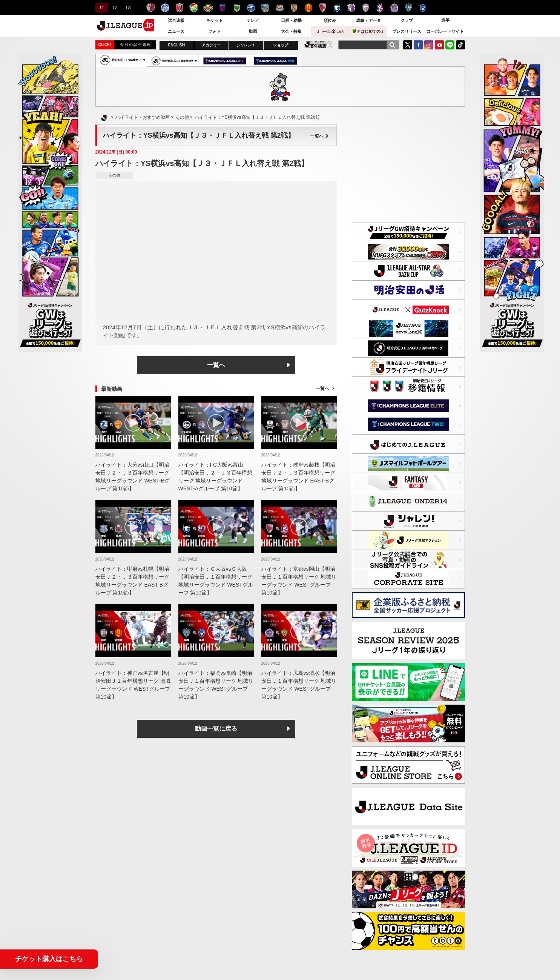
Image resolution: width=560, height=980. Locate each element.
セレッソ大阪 (351, 8)
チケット (215, 20)
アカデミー (211, 45)
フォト (214, 31)
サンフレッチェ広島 (394, 8)
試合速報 (176, 20)
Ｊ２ (114, 8)
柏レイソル (208, 8)
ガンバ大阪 (337, 8)
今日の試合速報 (136, 45)
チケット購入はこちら (49, 959)
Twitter (408, 45)
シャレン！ (246, 45)
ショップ (281, 45)
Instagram (429, 45)
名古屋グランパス (308, 8)
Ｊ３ (127, 8)
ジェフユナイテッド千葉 (194, 8)
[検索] (392, 45)
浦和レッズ (179, 8)
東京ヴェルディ (237, 8)
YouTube (439, 45)
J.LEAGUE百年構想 (319, 45)
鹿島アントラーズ (151, 8)
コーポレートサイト (445, 31)
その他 (114, 175)
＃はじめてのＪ (368, 31)
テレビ (253, 20)
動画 (253, 31)
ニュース (176, 31)
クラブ (407, 20)
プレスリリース (407, 31)
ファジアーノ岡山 (380, 8)
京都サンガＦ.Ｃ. (323, 8)
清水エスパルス (294, 8)
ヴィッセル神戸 (366, 8)
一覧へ (319, 136)
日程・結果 (291, 20)
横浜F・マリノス (280, 8)
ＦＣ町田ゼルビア (251, 8)
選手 (445, 20)
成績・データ (368, 20)
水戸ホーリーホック (165, 8)
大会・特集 (291, 31)
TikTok (460, 45)
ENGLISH (176, 45)
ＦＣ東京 (222, 8)
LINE (450, 45)
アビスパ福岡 (409, 8)
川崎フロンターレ (265, 8)
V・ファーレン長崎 (423, 8)
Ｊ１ (101, 8)
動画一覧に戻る (216, 729)
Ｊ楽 (330, 31)
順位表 (330, 20)
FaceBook (418, 45)
